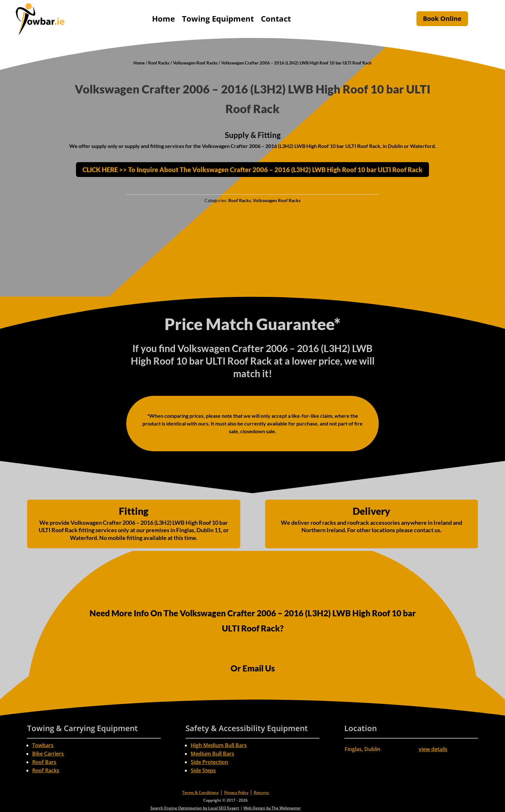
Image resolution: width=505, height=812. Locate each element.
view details (433, 749)
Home (163, 19)
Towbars (43, 745)
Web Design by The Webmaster (272, 808)
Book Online (442, 19)
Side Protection (209, 762)
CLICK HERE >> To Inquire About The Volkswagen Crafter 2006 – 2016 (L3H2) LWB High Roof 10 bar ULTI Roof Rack (252, 170)
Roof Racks (159, 63)
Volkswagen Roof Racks (195, 63)
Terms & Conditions (200, 792)
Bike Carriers (48, 754)
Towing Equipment (218, 19)
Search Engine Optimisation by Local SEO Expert (195, 808)
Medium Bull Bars (212, 754)
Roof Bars (44, 762)
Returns (261, 792)
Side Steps (203, 770)
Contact (276, 19)
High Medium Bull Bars (219, 745)
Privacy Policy (236, 792)
